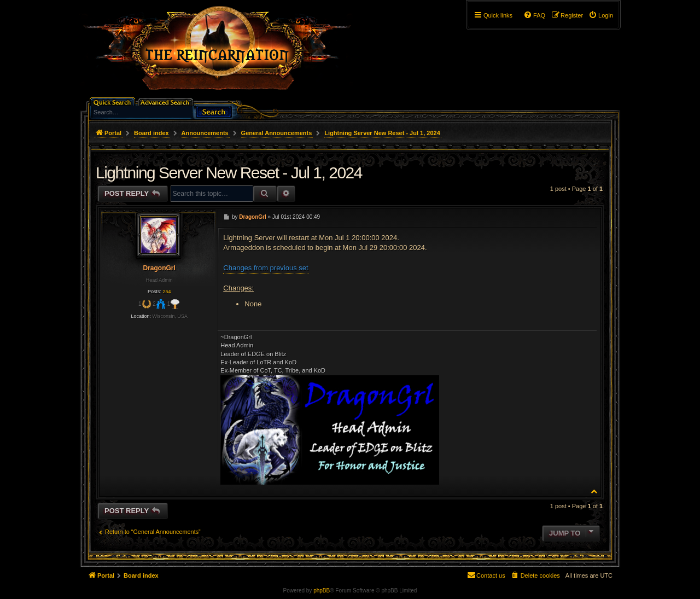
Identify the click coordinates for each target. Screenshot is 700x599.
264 (167, 292)
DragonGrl (159, 268)
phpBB (322, 591)
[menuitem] (601, 15)
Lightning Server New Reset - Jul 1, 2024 (382, 133)
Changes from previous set (266, 268)
